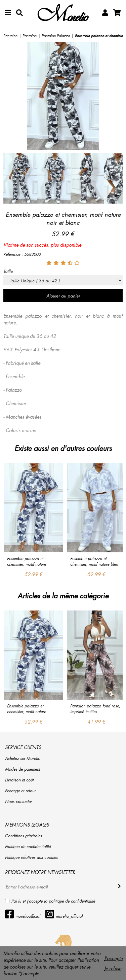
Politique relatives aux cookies (31, 857)
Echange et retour (20, 791)
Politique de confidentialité (28, 847)
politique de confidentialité (72, 901)
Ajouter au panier (63, 296)
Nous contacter (18, 801)
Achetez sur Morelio (23, 758)
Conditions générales (24, 836)
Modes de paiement (23, 769)
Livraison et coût (19, 780)
